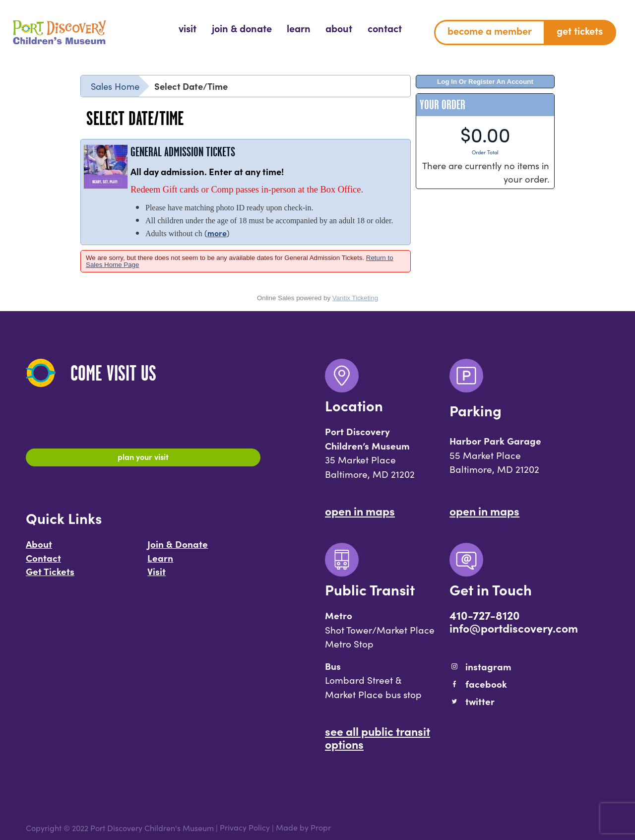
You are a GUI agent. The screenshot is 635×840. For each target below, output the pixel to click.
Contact (43, 561)
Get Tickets (50, 575)
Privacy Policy (245, 828)
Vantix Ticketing (355, 298)
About (39, 547)
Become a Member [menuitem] (490, 31)
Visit (157, 575)
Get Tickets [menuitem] (580, 31)
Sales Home (115, 86)
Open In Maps (360, 511)
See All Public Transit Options (378, 737)
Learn (160, 561)
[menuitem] (188, 29)
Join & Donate (178, 547)
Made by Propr (303, 828)
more (217, 233)
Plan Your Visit (143, 458)
